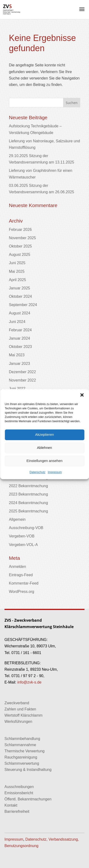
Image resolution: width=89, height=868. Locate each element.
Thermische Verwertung (25, 751)
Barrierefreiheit (17, 811)
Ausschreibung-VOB (26, 528)
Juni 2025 (17, 263)
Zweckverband (17, 703)
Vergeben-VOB (22, 536)
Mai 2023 (17, 355)
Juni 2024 (17, 322)
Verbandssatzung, (64, 839)
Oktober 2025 (21, 246)
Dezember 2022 (23, 372)
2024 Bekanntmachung (29, 503)
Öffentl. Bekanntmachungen (28, 799)
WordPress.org (22, 592)
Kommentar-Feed (24, 583)
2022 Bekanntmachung (29, 486)
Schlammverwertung (22, 763)
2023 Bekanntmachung (29, 494)
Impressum (55, 472)
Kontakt (11, 805)
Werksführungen (18, 722)
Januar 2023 (20, 364)
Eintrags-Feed (21, 575)
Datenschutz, (36, 839)
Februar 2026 (20, 230)
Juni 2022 (17, 389)
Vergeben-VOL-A (23, 545)
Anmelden (18, 567)
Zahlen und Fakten (20, 709)
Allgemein (17, 519)
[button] (82, 395)
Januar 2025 (20, 288)
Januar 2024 (20, 338)
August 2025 (20, 255)
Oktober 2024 (21, 296)
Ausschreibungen (19, 787)
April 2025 (18, 280)
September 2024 (23, 305)
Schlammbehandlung (22, 739)
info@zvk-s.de (29, 682)
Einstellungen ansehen (45, 461)
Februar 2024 (20, 330)
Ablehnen (44, 448)
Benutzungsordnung (21, 846)
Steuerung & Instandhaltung (28, 770)
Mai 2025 (17, 271)
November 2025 (23, 238)
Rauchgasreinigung (21, 757)
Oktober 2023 (21, 347)
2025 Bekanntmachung (29, 511)
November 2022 (23, 380)
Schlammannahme (20, 745)
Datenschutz (37, 472)
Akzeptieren (44, 434)
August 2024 (20, 313)
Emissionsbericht (19, 793)
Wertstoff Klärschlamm (23, 715)
